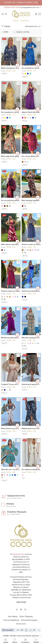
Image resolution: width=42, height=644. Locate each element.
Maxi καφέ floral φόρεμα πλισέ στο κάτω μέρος (11, 156)
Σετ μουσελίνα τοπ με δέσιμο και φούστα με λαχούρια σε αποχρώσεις (31, 68)
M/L (23, 478)
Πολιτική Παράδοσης (11, 620)
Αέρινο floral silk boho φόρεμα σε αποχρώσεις (31, 112)
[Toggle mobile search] (6, 14)
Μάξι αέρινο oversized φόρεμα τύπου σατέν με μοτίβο (11, 244)
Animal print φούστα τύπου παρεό (31, 384)
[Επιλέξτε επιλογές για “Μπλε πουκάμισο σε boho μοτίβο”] (17, 65)
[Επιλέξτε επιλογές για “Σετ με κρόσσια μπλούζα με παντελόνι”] (17, 198)
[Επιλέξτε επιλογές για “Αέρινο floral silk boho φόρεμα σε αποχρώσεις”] (38, 109)
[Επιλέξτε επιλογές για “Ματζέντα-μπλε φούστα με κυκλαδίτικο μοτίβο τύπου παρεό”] (17, 335)
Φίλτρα (6, 26)
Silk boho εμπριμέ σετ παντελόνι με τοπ (31, 338)
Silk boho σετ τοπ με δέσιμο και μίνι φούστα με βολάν (11, 469)
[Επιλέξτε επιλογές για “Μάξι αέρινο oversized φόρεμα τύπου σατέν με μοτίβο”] (17, 242)
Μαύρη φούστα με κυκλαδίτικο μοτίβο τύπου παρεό (31, 428)
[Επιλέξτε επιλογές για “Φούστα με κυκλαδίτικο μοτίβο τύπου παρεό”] (38, 288)
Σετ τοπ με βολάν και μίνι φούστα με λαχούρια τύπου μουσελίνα (31, 156)
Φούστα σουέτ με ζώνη (31, 244)
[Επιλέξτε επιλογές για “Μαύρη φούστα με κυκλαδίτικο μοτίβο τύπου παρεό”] (38, 426)
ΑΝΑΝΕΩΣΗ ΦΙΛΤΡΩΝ (21, 32)
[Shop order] (33, 26)
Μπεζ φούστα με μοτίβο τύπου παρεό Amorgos (11, 428)
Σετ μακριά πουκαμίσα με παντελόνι (31, 469)
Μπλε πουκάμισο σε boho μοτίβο (11, 68)
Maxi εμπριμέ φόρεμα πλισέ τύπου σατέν (31, 200)
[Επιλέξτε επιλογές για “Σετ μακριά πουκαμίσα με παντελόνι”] (38, 467)
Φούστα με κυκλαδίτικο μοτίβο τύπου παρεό (31, 291)
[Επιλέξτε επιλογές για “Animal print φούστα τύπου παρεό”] (38, 381)
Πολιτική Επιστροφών (29, 620)
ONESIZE (4, 74)
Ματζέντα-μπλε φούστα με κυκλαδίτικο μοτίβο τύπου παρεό (11, 338)
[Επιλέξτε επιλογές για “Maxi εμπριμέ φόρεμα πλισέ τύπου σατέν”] (38, 198)
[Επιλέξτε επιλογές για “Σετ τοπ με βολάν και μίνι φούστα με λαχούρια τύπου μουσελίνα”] (38, 153)
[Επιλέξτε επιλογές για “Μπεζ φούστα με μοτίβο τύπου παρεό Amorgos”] (17, 426)
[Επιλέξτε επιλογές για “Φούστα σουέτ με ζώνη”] (38, 242)
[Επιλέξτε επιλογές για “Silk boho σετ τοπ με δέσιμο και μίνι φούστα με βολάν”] (17, 467)
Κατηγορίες (25, 641)
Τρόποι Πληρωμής (26, 617)
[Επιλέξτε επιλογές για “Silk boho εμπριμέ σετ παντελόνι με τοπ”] (38, 335)
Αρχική (16, 21)
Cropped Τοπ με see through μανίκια (11, 384)
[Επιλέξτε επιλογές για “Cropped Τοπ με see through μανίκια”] (17, 381)
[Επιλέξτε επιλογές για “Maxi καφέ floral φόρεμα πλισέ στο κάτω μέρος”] (17, 153)
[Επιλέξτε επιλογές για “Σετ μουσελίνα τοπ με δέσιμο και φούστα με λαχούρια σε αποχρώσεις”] (38, 65)
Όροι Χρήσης (13, 617)
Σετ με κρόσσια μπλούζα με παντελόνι (11, 200)
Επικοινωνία (21, 624)
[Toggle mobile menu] (3, 14)
